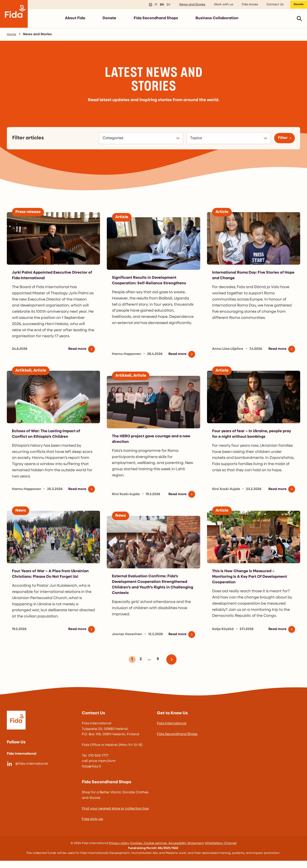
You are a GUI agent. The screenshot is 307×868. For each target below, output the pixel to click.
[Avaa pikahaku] (299, 20)
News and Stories (189, 5)
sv (165, 5)
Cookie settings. (156, 851)
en (158, 5)
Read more (76, 351)
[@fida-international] (41, 771)
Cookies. (137, 851)
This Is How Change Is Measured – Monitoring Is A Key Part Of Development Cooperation (253, 579)
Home (12, 36)
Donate (297, 5)
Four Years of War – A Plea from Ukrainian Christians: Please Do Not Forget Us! (48, 579)
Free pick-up (92, 827)
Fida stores (247, 5)
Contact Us (272, 5)
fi (152, 5)
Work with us (221, 5)
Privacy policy (119, 851)
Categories (111, 140)
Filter (281, 140)
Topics (194, 140)
